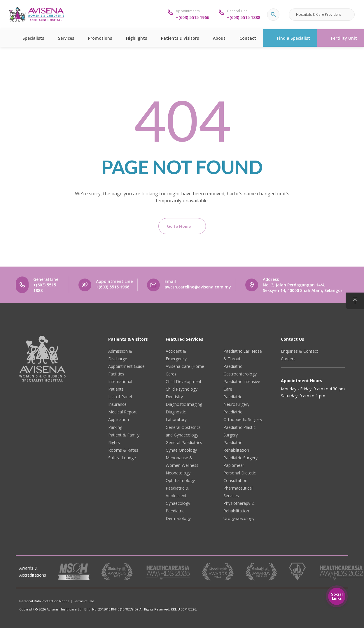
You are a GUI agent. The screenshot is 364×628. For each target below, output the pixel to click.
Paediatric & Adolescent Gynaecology (178, 496)
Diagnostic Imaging (184, 404)
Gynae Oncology (181, 450)
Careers (288, 359)
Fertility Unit (344, 38)
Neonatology (178, 473)
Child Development (184, 381)
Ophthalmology (180, 480)
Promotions (100, 38)
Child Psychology (182, 389)
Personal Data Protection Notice (44, 601)
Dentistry (174, 397)
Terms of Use (84, 601)
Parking (115, 427)
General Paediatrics (184, 442)
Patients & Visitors (180, 38)
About (219, 38)
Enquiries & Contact (300, 351)
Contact (248, 38)
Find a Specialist (294, 38)
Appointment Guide (126, 366)
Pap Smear (234, 465)
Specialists (33, 38)
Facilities (116, 374)
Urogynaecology (239, 518)
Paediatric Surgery (240, 458)
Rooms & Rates (123, 450)
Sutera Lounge (122, 458)
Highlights (136, 38)
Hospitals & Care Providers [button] (318, 14)
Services (66, 38)
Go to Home (179, 226)
